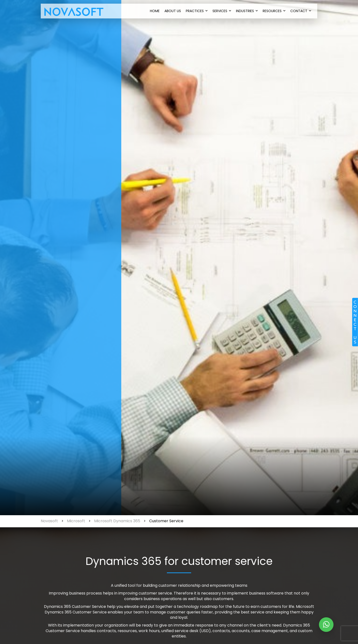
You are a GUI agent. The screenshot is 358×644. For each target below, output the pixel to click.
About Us (173, 11)
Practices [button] (197, 11)
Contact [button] (301, 11)
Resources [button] (274, 11)
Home (155, 11)
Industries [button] (247, 11)
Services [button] (222, 11)
